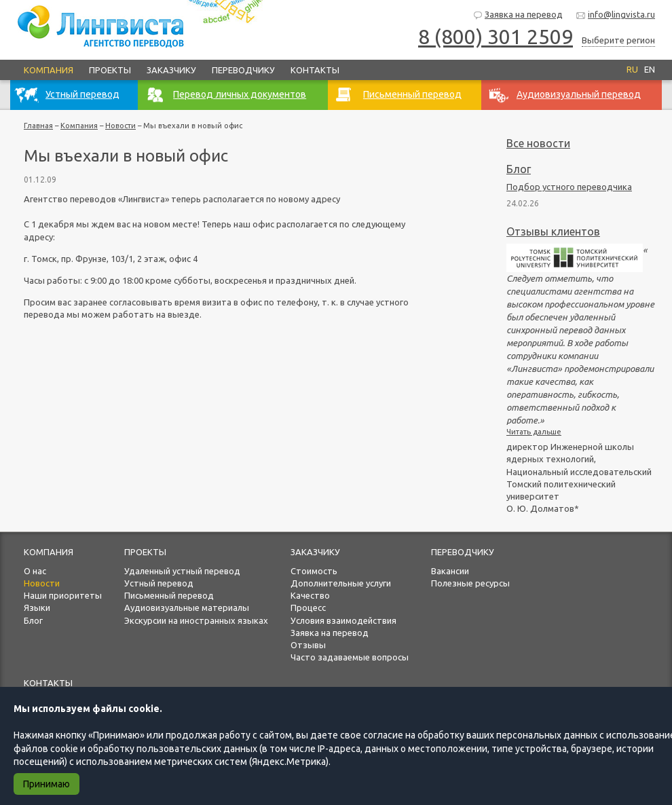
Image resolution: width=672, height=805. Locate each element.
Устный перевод (159, 583)
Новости (120, 126)
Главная (38, 126)
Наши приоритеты (63, 595)
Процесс (308, 607)
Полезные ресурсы (470, 583)
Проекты (110, 70)
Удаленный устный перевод (182, 571)
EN (650, 69)
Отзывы (308, 645)
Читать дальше (534, 432)
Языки (37, 607)
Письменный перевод (169, 595)
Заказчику (171, 70)
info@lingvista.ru (615, 15)
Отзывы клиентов (553, 231)
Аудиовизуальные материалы (187, 607)
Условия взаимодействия (343, 620)
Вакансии (450, 571)
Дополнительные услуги (341, 583)
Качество (310, 595)
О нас (35, 571)
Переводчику (243, 70)
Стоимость (314, 571)
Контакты (315, 70)
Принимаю (46, 784)
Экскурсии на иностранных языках (196, 620)
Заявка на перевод (518, 15)
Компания (49, 70)
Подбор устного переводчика (569, 187)
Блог (519, 169)
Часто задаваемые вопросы (350, 657)
